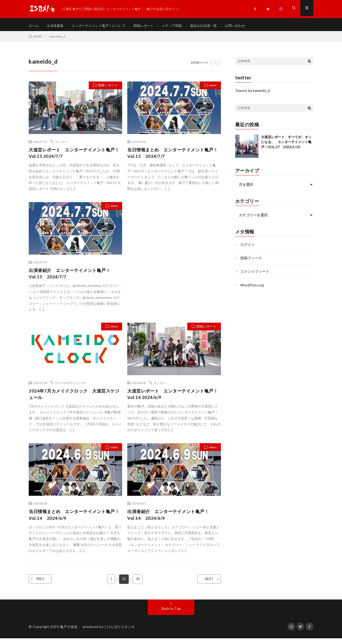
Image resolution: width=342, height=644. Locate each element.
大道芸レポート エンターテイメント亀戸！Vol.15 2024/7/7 (72, 156)
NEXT (206, 585)
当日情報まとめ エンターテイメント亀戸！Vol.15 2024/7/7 (170, 156)
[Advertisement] (174, 242)
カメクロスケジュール (70, 387)
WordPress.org (253, 287)
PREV (43, 585)
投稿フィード (251, 260)
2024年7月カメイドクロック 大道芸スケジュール (74, 399)
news (212, 88)
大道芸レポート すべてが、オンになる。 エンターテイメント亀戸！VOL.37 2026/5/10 (286, 145)
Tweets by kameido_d (252, 93)
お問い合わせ (247, 26)
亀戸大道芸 (69, 632)
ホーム (34, 26)
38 (138, 585)
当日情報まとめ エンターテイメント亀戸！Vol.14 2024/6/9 (72, 520)
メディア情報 (180, 26)
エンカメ (61, 144)
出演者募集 (57, 26)
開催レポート (151, 26)
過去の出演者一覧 (214, 26)
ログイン (248, 247)
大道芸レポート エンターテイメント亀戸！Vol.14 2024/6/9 (170, 399)
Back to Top (171, 614)
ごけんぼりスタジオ (119, 632)
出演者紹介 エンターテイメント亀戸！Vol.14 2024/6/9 (170, 520)
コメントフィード (255, 274)
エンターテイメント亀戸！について (103, 26)
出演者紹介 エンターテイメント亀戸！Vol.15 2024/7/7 (72, 277)
